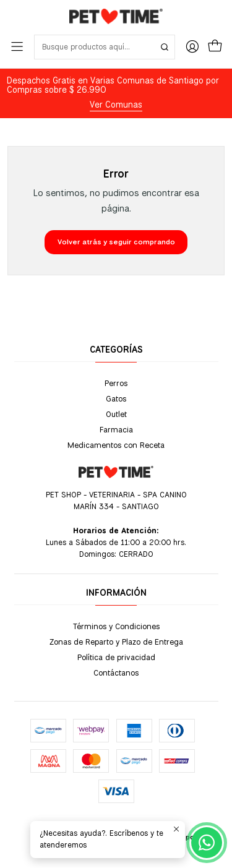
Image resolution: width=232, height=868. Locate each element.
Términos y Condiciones (116, 626)
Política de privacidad (116, 657)
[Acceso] (192, 47)
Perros (116, 383)
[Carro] (215, 47)
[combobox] (105, 47)
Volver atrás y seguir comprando (116, 242)
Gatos (116, 398)
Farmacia (116, 429)
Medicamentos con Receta (116, 445)
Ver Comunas (116, 105)
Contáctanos (116, 672)
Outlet (116, 414)
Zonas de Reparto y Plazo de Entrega (116, 642)
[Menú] (17, 47)
